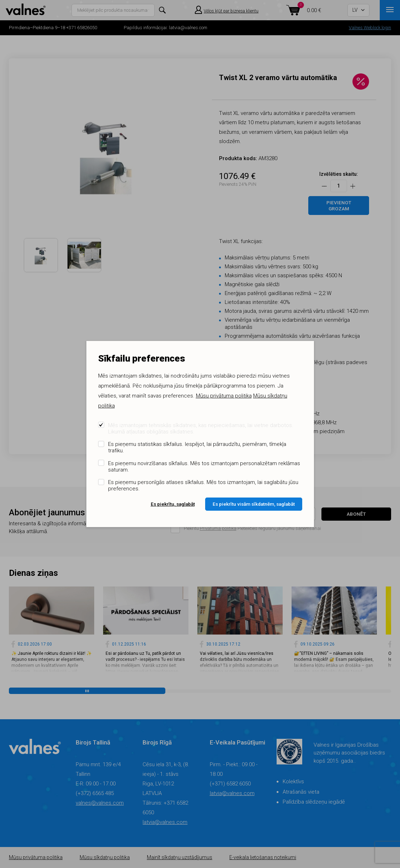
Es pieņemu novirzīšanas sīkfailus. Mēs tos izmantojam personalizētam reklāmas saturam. (204, 467)
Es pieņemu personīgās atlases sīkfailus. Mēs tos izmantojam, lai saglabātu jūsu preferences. (203, 485)
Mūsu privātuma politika (224, 396)
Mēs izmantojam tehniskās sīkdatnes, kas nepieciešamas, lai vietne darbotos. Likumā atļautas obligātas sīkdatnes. (201, 428)
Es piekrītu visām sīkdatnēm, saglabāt (254, 504)
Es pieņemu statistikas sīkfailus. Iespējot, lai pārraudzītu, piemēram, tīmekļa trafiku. (197, 447)
